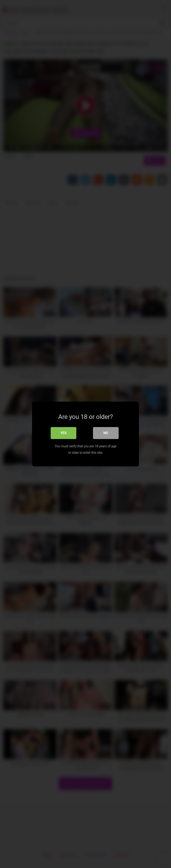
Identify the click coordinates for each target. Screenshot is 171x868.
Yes (64, 433)
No (106, 433)
